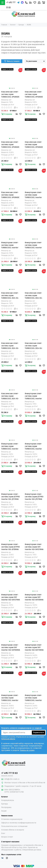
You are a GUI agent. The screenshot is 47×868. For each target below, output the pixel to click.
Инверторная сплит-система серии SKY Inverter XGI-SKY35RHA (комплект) (34, 597)
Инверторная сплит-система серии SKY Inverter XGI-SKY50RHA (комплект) (11, 648)
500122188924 (14, 790)
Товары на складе (27, 750)
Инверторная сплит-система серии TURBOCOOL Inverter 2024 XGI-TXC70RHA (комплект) (33, 698)
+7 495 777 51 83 (11, 5)
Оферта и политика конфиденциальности (19, 823)
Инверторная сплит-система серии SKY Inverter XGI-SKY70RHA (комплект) (34, 648)
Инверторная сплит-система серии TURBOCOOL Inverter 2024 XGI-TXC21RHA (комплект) (33, 396)
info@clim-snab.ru (12, 779)
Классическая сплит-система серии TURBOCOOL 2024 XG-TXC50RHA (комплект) (34, 346)
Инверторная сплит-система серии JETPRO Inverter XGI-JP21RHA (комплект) (11, 497)
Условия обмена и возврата (13, 830)
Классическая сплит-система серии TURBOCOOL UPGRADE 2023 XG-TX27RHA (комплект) (34, 94)
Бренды (5, 804)
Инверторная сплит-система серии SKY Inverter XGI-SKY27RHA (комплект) (11, 597)
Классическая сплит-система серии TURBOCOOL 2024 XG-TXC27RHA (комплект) (34, 296)
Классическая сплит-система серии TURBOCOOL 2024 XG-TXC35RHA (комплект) (10, 346)
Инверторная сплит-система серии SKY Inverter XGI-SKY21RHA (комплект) (34, 547)
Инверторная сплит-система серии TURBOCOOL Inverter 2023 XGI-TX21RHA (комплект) (33, 195)
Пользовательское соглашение (14, 826)
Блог (3, 833)
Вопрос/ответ (7, 837)
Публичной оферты (8, 739)
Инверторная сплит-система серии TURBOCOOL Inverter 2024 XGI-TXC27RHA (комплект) (10, 446)
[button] (10, 88)
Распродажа (6, 807)
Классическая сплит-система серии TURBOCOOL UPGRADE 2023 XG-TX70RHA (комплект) (10, 195)
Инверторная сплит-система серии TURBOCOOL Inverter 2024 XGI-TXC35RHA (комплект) (33, 446)
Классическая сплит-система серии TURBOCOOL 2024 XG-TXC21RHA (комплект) (10, 296)
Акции (4, 811)
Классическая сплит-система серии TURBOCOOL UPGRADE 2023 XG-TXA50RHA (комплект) (34, 145)
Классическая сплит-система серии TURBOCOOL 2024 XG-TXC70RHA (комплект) (10, 396)
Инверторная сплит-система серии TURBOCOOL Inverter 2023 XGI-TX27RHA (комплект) (10, 245)
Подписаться (38, 733)
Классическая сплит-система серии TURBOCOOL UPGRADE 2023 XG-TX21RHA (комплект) (10, 94)
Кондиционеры (8, 800)
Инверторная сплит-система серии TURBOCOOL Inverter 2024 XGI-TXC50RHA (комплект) (10, 698)
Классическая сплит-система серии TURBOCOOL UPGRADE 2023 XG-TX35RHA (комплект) (10, 145)
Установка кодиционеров (12, 819)
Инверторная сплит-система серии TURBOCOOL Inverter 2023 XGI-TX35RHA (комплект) (33, 245)
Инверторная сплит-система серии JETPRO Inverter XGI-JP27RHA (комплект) (34, 497)
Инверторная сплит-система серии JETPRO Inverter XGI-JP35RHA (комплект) (11, 547)
